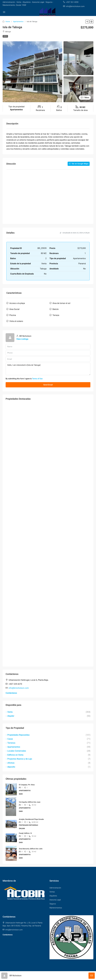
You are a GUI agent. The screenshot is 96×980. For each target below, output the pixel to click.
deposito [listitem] (10, 767)
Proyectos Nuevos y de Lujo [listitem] (19, 759)
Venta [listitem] (9, 712)
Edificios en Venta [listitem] (14, 755)
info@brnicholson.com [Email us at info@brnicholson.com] (19, 688)
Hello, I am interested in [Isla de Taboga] (48, 369)
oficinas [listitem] (10, 763)
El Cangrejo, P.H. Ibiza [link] (27, 785)
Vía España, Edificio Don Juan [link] (30, 802)
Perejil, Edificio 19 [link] (25, 833)
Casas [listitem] (9, 739)
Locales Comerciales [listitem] (16, 751)
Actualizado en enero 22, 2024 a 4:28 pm (75, 233)
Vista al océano (16, 321)
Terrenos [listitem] (10, 743)
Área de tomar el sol (61, 303)
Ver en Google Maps (79, 164)
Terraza (56, 315)
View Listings (22, 339)
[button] (87, 22)
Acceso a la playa (17, 303)
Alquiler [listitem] (10, 716)
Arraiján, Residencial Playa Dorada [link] (31, 819)
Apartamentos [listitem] (13, 747)
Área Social (14, 309)
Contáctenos (11, 693)
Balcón (56, 309)
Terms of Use (37, 379)
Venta (5, 36)
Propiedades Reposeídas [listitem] (18, 735)
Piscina (13, 315)
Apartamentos (18, 22)
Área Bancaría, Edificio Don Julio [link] (31, 849)
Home (8, 22)
